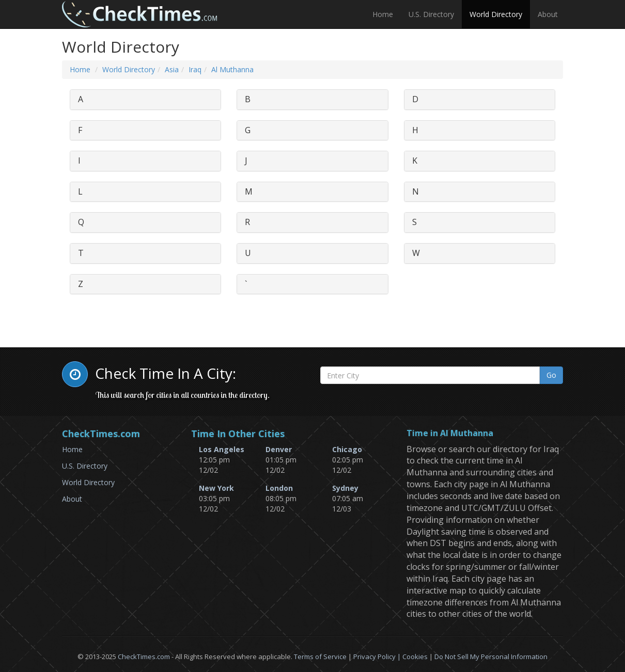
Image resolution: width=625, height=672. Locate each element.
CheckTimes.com (144, 657)
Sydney (345, 488)
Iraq (195, 69)
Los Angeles (222, 449)
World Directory (496, 14)
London (279, 488)
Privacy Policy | (378, 657)
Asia (172, 69)
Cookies (415, 657)
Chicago (347, 449)
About (548, 14)
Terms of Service (320, 657)
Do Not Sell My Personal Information (491, 657)
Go (551, 375)
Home (383, 14)
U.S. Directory (431, 14)
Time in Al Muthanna (450, 434)
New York (216, 488)
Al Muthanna (232, 69)
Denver (279, 449)
